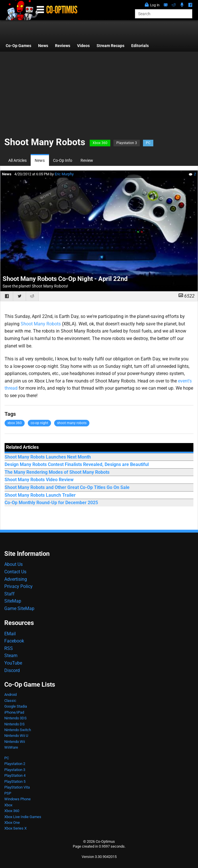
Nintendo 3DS (15, 718)
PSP (8, 793)
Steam (11, 656)
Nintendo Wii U (16, 736)
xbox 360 (15, 423)
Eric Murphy (64, 174)
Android (10, 695)
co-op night (39, 423)
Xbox (8, 805)
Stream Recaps (110, 46)
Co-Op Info (63, 161)
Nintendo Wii (15, 742)
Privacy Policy (18, 586)
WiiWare (11, 747)
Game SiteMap (19, 608)
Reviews (63, 46)
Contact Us (15, 572)
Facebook (14, 641)
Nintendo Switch (18, 730)
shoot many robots (72, 423)
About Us (13, 564)
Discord (12, 670)
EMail (10, 634)
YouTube (13, 663)
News (43, 46)
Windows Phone (17, 799)
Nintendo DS (14, 724)
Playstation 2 (15, 764)
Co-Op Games (18, 46)
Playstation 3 (127, 143)
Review (87, 161)
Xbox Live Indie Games (23, 817)
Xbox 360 (100, 143)
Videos (83, 46)
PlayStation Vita (17, 787)
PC (148, 143)
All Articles (17, 161)
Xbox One (12, 823)
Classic (10, 701)
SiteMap (13, 601)
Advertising (16, 579)
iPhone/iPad (14, 712)
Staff (9, 594)
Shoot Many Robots (41, 324)
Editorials (140, 46)
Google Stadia (16, 706)
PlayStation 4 (15, 775)
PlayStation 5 (15, 781)
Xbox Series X (15, 828)
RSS (9, 648)
